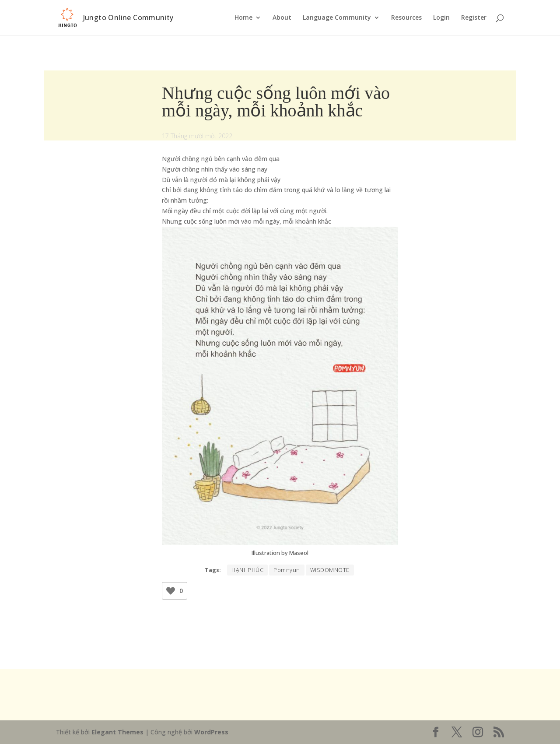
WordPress (211, 732)
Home (243, 18)
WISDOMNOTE (330, 570)
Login (441, 18)
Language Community (337, 18)
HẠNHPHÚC (247, 570)
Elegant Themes (117, 732)
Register (474, 18)
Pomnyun (287, 570)
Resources (406, 18)
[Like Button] (171, 591)
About (282, 18)
